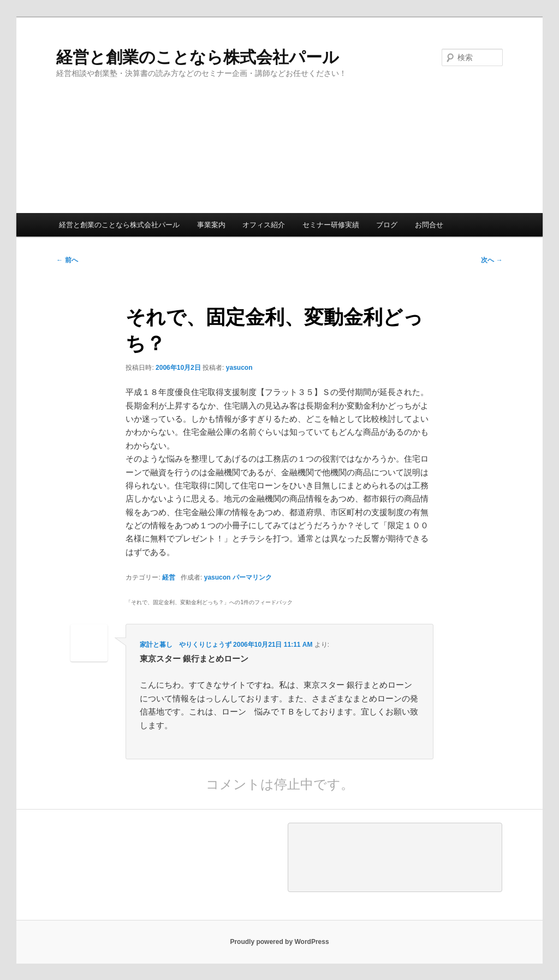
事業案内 (211, 225)
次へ (492, 260)
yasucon (239, 368)
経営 (169, 577)
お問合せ (429, 225)
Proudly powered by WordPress (279, 942)
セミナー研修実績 (331, 225)
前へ (67, 260)
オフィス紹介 (264, 225)
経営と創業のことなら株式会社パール (198, 57)
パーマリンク (252, 577)
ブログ (387, 225)
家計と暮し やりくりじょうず (186, 645)
